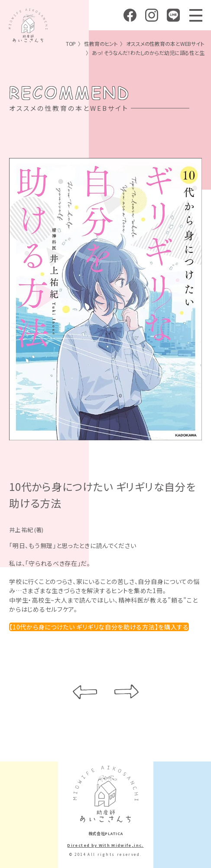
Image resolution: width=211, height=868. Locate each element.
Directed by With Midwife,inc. (105, 845)
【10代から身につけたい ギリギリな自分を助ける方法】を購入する (99, 627)
